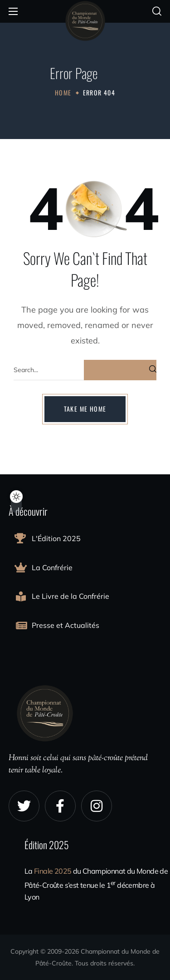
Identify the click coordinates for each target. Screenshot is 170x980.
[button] (157, 11)
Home (63, 92)
